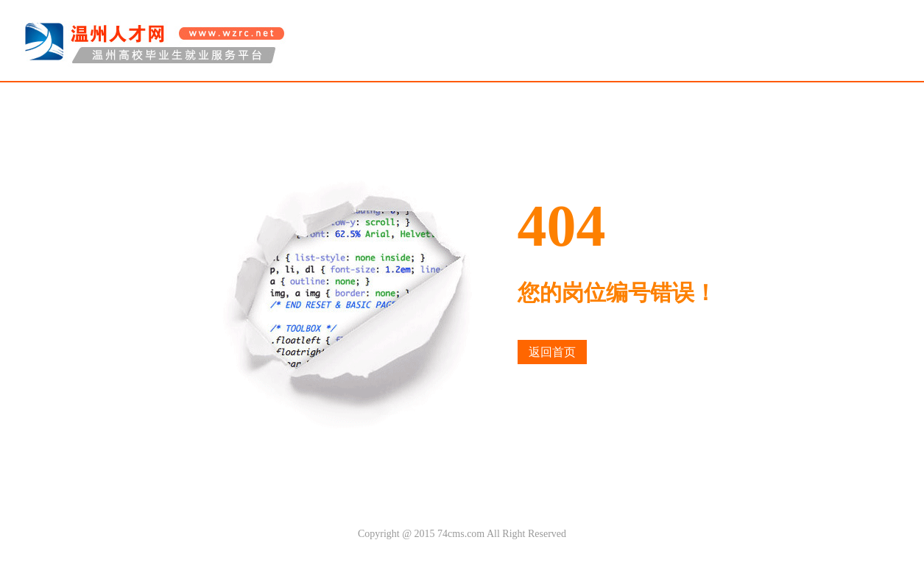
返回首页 (552, 352)
